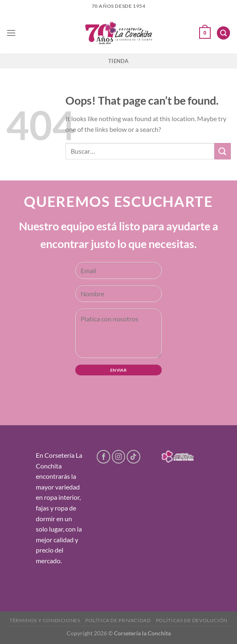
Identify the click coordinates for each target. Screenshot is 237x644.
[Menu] (11, 33)
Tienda (118, 61)
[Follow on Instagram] (119, 457)
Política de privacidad (118, 620)
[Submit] (223, 151)
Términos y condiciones (45, 620)
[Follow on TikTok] (134, 457)
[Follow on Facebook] (103, 457)
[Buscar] (223, 33)
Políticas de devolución (192, 620)
